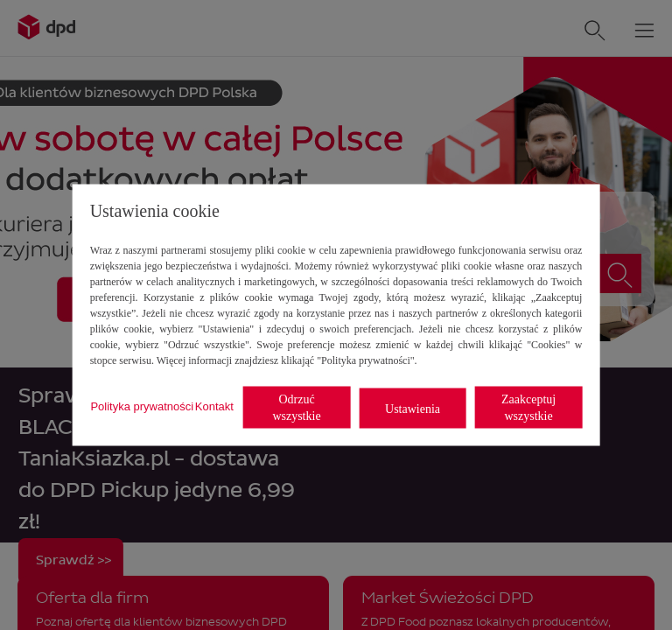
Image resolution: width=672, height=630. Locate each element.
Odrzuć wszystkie (296, 408)
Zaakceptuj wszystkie (528, 408)
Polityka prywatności (142, 406)
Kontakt (214, 406)
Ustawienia (413, 408)
